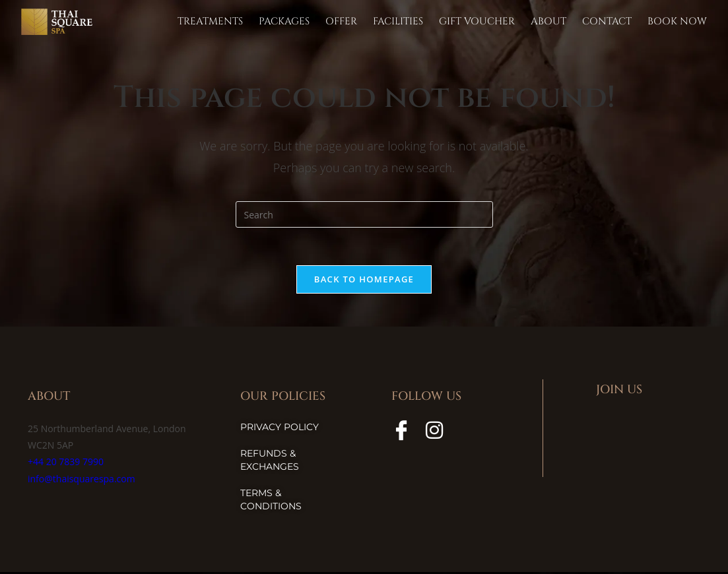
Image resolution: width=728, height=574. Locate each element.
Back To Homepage (364, 281)
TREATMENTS (210, 21)
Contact (607, 21)
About (548, 21)
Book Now (677, 21)
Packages (284, 21)
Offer (341, 21)
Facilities (398, 21)
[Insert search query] (364, 214)
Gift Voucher (477, 21)
